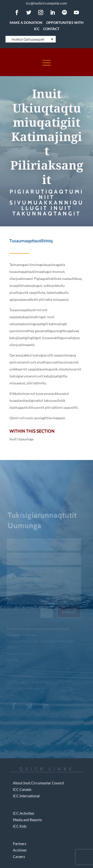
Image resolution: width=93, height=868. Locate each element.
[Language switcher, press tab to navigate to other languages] (31, 39)
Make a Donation (26, 23)
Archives (20, 850)
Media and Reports (27, 820)
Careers (19, 856)
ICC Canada (22, 789)
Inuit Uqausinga (21, 439)
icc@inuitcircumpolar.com (46, 3)
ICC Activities (24, 813)
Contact (51, 29)
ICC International (26, 796)
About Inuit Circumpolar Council (38, 783)
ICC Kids (20, 826)
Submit (69, 612)
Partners (20, 843)
